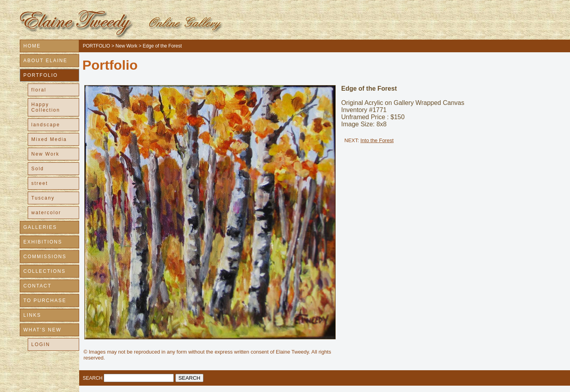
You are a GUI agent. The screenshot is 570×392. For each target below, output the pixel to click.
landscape (46, 125)
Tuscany (43, 198)
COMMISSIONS (45, 257)
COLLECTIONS (45, 271)
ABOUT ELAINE (45, 61)
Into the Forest (377, 140)
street (40, 183)
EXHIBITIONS (43, 242)
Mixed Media (49, 139)
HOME (32, 46)
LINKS (32, 315)
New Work (45, 154)
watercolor (46, 213)
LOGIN (41, 344)
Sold (38, 169)
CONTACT (37, 286)
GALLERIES (40, 227)
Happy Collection (46, 107)
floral (39, 90)
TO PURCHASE (45, 301)
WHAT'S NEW (42, 330)
